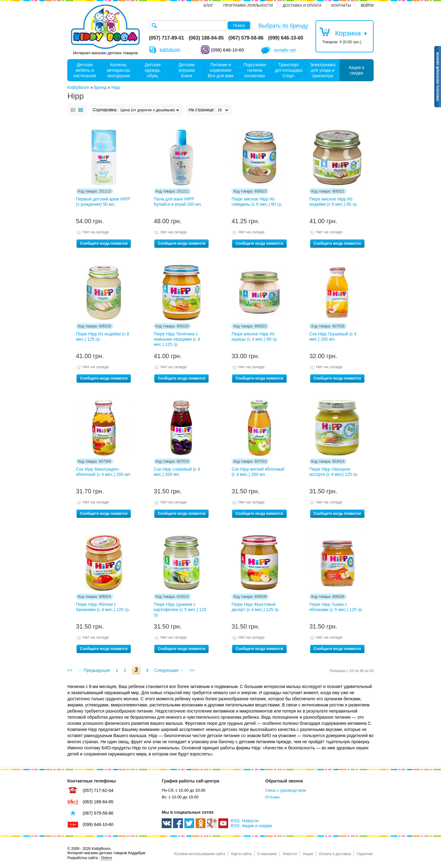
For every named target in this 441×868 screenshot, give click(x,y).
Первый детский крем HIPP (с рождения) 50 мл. (103, 202)
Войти (367, 6)
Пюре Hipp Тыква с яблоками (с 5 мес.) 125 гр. (336, 607)
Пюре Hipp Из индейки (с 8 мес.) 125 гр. (103, 336)
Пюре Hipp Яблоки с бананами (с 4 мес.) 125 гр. (103, 607)
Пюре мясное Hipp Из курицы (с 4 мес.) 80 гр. (255, 336)
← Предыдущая (94, 670)
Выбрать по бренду (283, 26)
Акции (308, 854)
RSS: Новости (245, 821)
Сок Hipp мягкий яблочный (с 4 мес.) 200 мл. (258, 472)
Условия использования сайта (199, 854)
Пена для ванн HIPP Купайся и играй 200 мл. (178, 202)
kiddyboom (170, 50)
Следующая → (169, 670)
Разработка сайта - (90, 858)
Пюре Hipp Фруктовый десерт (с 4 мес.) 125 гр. (256, 607)
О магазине (267, 854)
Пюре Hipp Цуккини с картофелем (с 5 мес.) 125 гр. (180, 610)
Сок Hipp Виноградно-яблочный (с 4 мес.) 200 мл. (104, 472)
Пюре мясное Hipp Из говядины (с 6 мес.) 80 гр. (257, 202)
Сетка (81, 110)
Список (73, 110)
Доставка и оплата (302, 6)
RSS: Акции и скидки (251, 826)
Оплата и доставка (335, 854)
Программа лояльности (248, 6)
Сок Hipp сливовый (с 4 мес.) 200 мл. (177, 472)
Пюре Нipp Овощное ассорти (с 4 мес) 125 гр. (334, 472)
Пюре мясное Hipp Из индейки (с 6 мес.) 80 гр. (334, 202)
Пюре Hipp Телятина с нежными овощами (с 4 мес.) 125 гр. (177, 339)
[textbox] (201, 25)
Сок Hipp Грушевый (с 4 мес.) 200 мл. (333, 336)
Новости (290, 854)
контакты (341, 6)
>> (192, 670)
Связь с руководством (286, 790)
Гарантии (365, 854)
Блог (209, 6)
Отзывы (273, 797)
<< (70, 670)
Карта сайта (241, 854)
